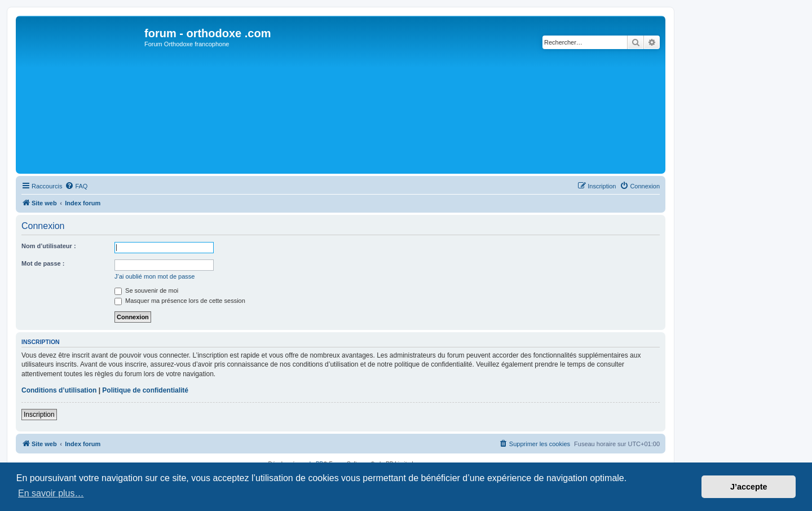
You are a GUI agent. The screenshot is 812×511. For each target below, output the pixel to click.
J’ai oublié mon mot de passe (155, 276)
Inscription (39, 415)
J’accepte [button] (749, 487)
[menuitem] (76, 186)
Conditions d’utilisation (59, 390)
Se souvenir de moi (146, 290)
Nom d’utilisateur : (49, 246)
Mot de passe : (43, 263)
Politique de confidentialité (145, 390)
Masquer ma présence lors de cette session (180, 301)
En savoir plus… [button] (51, 493)
